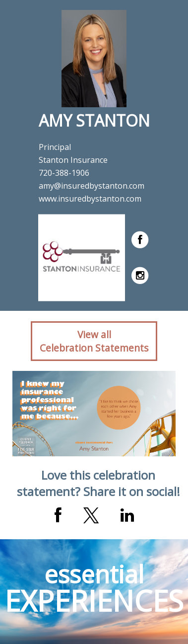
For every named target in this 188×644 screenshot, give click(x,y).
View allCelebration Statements (94, 341)
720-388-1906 (64, 173)
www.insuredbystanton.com (90, 199)
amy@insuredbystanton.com (92, 186)
